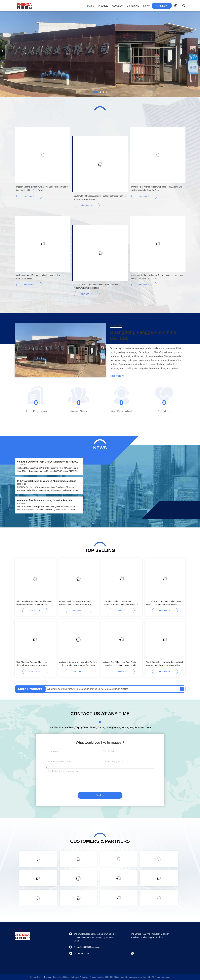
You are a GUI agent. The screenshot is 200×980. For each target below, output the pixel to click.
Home (91, 6)
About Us (117, 6)
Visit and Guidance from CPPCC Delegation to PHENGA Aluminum (48, 462)
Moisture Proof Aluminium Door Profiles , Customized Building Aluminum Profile (121, 664)
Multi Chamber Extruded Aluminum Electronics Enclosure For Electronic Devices (32, 664)
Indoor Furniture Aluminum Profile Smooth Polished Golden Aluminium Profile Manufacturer (35, 603)
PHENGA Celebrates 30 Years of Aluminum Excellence (47, 481)
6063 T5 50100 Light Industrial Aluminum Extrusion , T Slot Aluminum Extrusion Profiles (164, 603)
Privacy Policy (36, 977)
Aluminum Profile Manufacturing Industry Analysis (44, 500)
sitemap (48, 977)
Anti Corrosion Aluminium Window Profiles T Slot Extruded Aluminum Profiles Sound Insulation (78, 664)
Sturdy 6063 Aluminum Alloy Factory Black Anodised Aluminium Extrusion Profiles (165, 664)
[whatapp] (135, 953)
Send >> (100, 795)
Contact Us (133, 6)
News (146, 6)
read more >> (117, 376)
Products (103, 6)
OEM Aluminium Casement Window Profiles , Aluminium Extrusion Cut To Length (76, 603)
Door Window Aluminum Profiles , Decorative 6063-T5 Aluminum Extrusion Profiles (120, 603)
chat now (162, 6)
